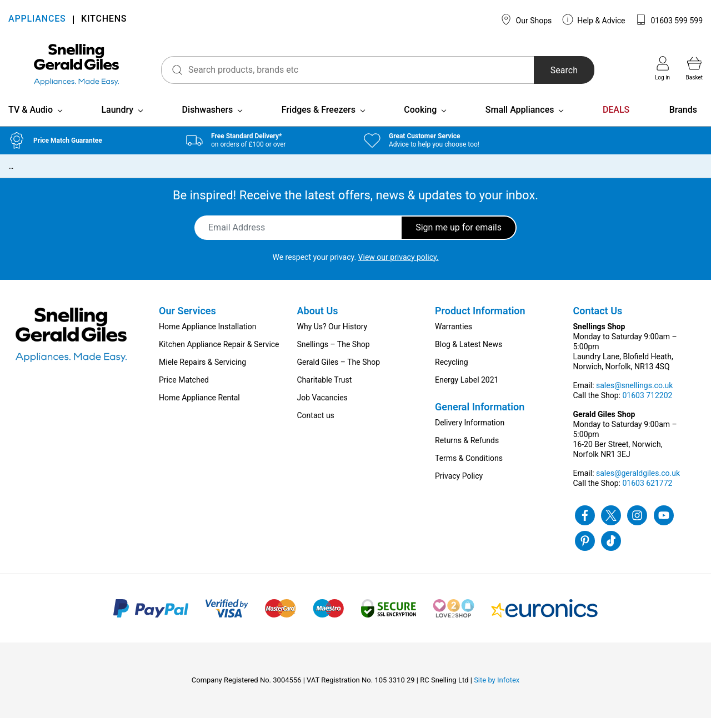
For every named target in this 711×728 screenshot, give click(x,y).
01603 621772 (647, 493)
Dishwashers (208, 120)
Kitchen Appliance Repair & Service (219, 354)
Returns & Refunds (467, 450)
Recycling (452, 372)
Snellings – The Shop (334, 354)
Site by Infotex (497, 690)
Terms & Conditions (469, 468)
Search (557, 70)
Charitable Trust (325, 390)
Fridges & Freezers (319, 120)
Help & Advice (594, 19)
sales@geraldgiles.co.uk (638, 483)
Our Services (187, 321)
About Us (318, 321)
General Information (480, 417)
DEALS (616, 120)
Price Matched (184, 390)
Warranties (454, 337)
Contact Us (598, 321)
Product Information (480, 321)
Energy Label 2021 (467, 390)
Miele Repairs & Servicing (202, 372)
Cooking (420, 120)
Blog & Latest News (469, 354)
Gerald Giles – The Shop (339, 372)
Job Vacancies (322, 408)
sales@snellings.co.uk (634, 395)
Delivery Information (470, 433)
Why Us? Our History (332, 337)
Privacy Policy (459, 486)
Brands (683, 120)
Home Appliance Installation (207, 337)
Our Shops (526, 19)
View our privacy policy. (399, 267)
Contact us (316, 425)
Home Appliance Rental (199, 408)
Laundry (117, 120)
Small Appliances (520, 120)
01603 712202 (647, 405)
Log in (662, 68)
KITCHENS (104, 20)
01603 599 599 (669, 19)
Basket (694, 68)
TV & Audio (31, 120)
